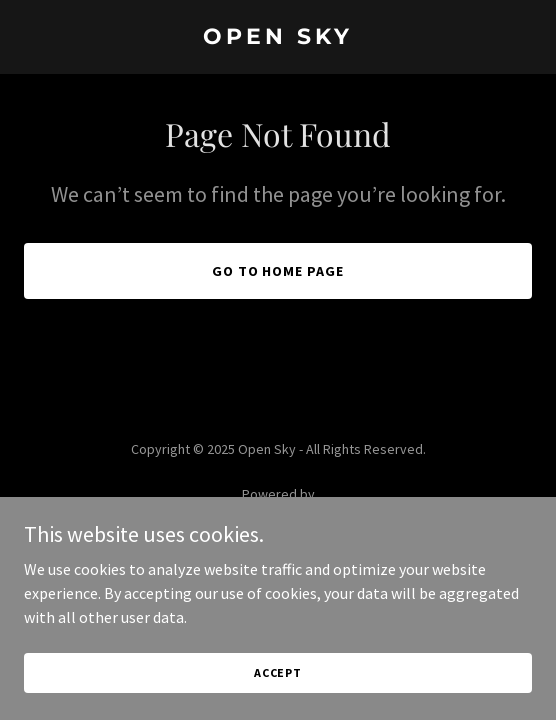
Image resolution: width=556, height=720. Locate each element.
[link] (278, 38)
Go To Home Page (278, 271)
